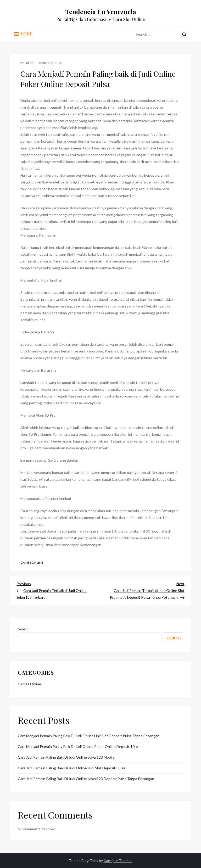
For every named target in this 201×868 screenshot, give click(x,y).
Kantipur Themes (118, 861)
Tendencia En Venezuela (101, 12)
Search (24, 629)
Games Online (32, 562)
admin (30, 63)
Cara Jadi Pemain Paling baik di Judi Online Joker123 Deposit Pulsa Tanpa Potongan (86, 779)
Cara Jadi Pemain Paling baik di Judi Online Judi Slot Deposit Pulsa (71, 768)
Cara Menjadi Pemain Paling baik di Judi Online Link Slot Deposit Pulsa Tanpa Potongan (89, 736)
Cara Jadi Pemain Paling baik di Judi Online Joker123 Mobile (66, 757)
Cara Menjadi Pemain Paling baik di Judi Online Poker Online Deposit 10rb (78, 746)
